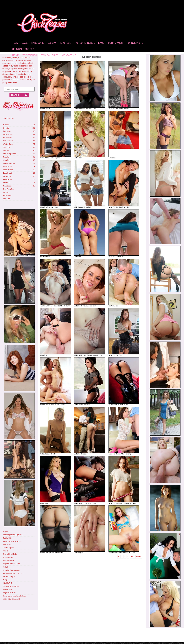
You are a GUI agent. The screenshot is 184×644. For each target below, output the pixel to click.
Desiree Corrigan (9, 577)
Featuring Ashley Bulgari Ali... (13, 535)
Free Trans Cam (9, 189)
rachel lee (22, 71)
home (15, 55)
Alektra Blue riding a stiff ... (12, 599)
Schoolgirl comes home (11, 586)
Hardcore (37, 43)
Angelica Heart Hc (9, 593)
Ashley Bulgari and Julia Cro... (13, 573)
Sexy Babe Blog (9, 118)
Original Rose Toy (23, 49)
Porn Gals (7, 199)
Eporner (66, 43)
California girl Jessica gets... (13, 541)
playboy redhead (9, 80)
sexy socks (13, 82)
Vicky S (6, 567)
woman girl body (15, 63)
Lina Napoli (7, 544)
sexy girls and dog (16, 77)
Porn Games (115, 43)
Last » (139, 556)
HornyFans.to (135, 43)
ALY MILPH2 (8, 583)
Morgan (6, 580)
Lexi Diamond (8, 557)
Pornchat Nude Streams (90, 43)
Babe (25, 43)
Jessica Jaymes (9, 548)
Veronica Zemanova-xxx (11, 570)
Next (132, 556)
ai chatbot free (23, 80)
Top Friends (30, 55)
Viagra (5, 532)
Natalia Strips (8, 538)
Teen (15, 43)
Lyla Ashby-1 (8, 590)
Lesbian (52, 43)
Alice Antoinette (8, 561)
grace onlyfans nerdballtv (13, 60)
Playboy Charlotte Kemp (11, 564)
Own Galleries (50, 55)
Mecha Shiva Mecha (10, 554)
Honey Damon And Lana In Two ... (15, 596)
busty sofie (7, 58)
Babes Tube (7, 196)
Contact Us (69, 55)
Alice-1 (6, 551)
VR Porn (6, 192)
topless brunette (17, 74)
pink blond (28, 77)
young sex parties (20, 66)
